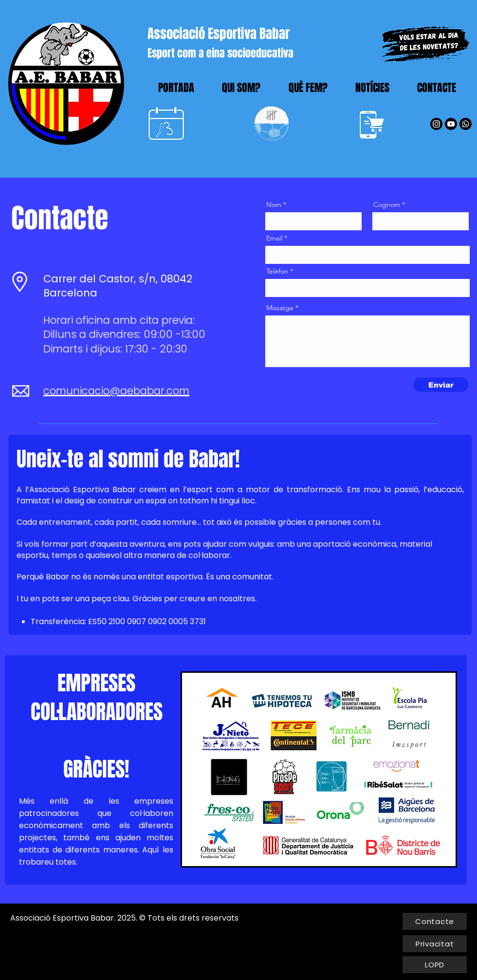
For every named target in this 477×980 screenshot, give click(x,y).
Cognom (387, 204)
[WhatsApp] (466, 124)
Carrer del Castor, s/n (100, 279)
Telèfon (277, 271)
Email (274, 238)
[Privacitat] (435, 944)
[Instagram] (436, 124)
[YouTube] (451, 124)
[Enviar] (441, 385)
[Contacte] (435, 921)
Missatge (280, 308)
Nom (274, 204)
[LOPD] (435, 965)
